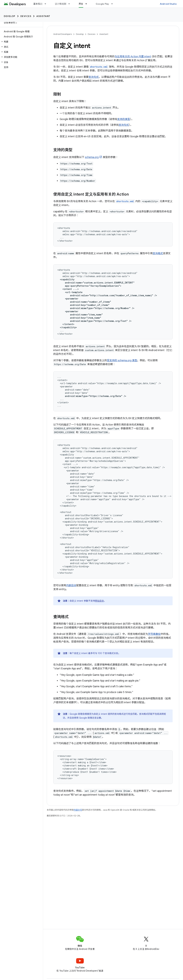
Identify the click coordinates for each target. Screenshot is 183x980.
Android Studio (168, 4)
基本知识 (38, 4)
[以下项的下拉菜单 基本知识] (47, 4)
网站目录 (99, 601)
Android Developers (63, 34)
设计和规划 (61, 4)
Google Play (102, 4)
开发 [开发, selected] (81, 4)
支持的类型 (124, 119)
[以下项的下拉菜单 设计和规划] (71, 4)
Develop (10, 16)
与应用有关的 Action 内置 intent (133, 57)
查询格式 (158, 253)
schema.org (92, 157)
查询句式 (94, 77)
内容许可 (78, 810)
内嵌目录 (71, 585)
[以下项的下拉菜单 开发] (88, 4)
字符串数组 (154, 634)
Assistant (43, 16)
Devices (26, 16)
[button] (21, 42)
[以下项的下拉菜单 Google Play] (113, 4)
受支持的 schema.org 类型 (122, 360)
